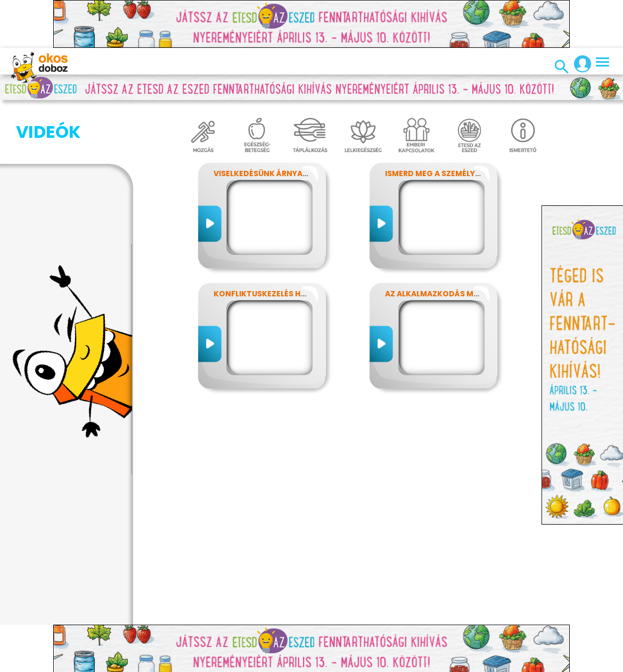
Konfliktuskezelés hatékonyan (281, 294)
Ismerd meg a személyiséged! (445, 173)
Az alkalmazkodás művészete (448, 294)
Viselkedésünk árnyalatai (269, 173)
